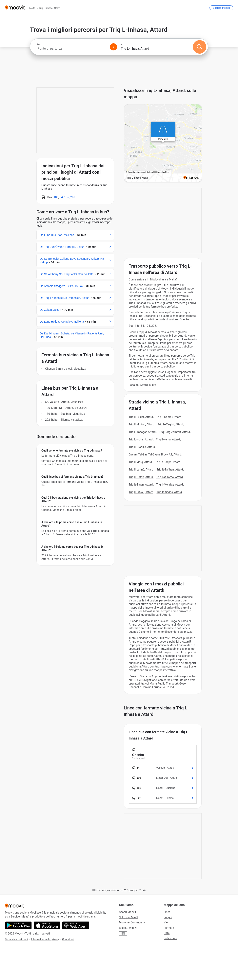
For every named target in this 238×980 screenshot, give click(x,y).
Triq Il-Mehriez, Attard (169, 485)
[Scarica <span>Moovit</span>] (221, 8)
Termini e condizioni (16, 939)
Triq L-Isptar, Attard (141, 439)
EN (123, 934)
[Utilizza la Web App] (76, 925)
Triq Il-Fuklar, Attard (141, 417)
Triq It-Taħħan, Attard (170, 470)
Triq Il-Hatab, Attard (141, 477)
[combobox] (72, 49)
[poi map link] (163, 143)
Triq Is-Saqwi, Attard (168, 462)
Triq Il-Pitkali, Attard (141, 492)
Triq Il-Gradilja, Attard (142, 447)
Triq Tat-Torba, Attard (170, 477)
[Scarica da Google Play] (18, 925)
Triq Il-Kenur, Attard (168, 439)
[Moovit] (15, 8)
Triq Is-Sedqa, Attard (169, 492)
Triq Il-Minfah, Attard (141, 424)
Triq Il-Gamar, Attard (169, 417)
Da (39, 45)
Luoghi (168, 917)
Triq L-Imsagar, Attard (142, 432)
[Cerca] (200, 47)
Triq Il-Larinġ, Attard (141, 470)
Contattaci (68, 939)
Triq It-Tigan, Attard (141, 485)
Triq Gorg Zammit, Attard (174, 432)
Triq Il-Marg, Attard (140, 462)
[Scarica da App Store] (47, 925)
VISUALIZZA (80, 369)
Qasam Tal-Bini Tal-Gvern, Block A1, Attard (155, 454)
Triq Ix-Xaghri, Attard (170, 424)
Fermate (169, 928)
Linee (167, 912)
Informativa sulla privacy (45, 939)
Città (167, 933)
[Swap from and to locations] (113, 47)
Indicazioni (170, 938)
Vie (166, 922)
